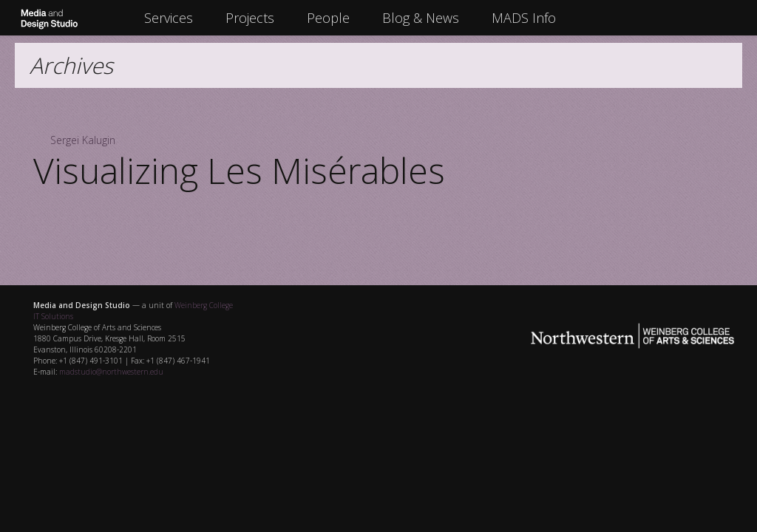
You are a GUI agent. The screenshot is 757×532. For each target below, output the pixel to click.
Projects (250, 18)
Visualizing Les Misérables (239, 170)
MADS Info (524, 18)
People (328, 18)
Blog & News (421, 18)
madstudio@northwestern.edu (111, 372)
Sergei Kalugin (83, 140)
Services (169, 18)
